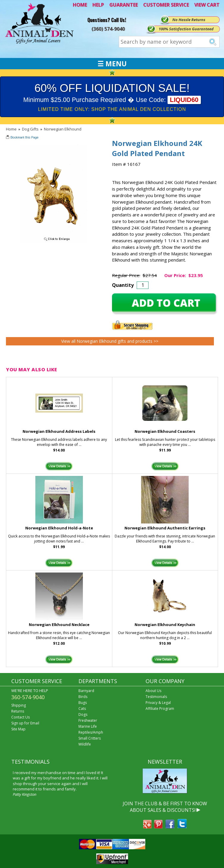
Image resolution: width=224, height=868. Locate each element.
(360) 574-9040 (108, 29)
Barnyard (86, 691)
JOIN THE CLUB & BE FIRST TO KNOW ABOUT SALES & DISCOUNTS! (165, 807)
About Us (153, 691)
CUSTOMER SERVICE (166, 5)
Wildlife (85, 744)
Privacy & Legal (158, 703)
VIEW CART (207, 5)
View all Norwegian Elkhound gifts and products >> (110, 341)
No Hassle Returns (189, 20)
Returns (18, 711)
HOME (80, 5)
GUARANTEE (124, 5)
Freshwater (88, 720)
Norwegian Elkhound (63, 129)
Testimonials (156, 697)
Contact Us (20, 717)
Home (11, 129)
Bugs (83, 703)
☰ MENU (112, 64)
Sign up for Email (25, 723)
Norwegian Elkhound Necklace (59, 625)
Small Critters (90, 738)
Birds (83, 697)
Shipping (19, 705)
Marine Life (88, 726)
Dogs (83, 714)
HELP (98, 5)
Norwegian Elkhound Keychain (165, 625)
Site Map (18, 729)
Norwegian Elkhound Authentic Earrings (165, 528)
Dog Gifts (30, 129)
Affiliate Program (160, 709)
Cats (82, 709)
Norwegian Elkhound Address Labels (59, 431)
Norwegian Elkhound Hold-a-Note (59, 528)
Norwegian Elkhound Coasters (165, 431)
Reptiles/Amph (91, 732)
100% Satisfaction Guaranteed (186, 29)
